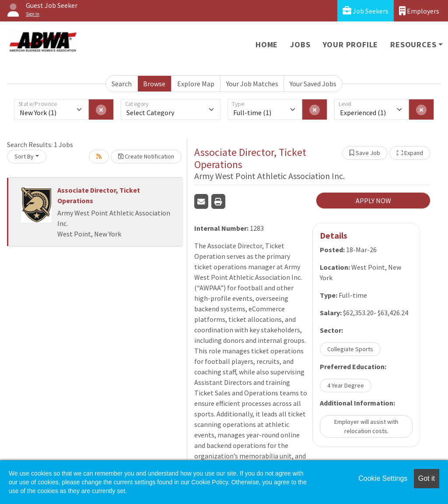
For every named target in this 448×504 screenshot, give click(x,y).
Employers (419, 11)
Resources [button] (413, 44)
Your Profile (351, 44)
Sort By (24, 156)
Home (267, 44)
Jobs (300, 44)
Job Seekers (366, 11)
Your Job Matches (252, 84)
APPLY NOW (373, 201)
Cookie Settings (383, 478)
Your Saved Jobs (313, 84)
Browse (154, 84)
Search (122, 84)
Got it (427, 478)
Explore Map (196, 84)
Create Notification (146, 156)
